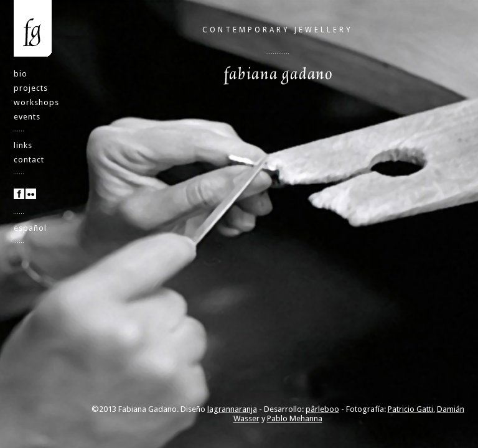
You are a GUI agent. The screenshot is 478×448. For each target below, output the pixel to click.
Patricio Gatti (410, 409)
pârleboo (322, 409)
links (23, 145)
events (27, 117)
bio (21, 74)
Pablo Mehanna (295, 418)
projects (31, 88)
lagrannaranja (232, 409)
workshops (36, 102)
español (30, 228)
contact (29, 160)
